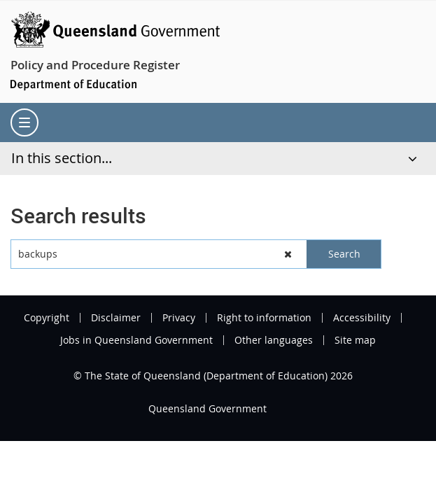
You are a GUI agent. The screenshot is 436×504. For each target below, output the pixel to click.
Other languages (274, 340)
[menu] (24, 122)
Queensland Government (208, 408)
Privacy (179, 318)
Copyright (47, 318)
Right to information (264, 318)
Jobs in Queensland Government (136, 340)
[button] (289, 254)
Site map (355, 340)
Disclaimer (116, 318)
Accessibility (362, 318)
